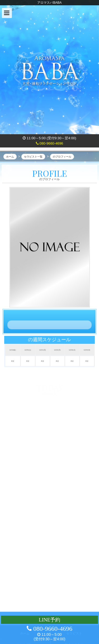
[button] (7, 13)
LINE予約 (50, 620)
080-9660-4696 (49, 143)
